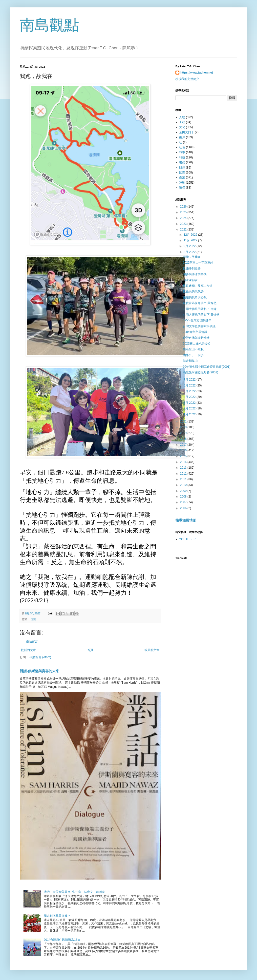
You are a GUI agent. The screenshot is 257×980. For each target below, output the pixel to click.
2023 (184, 224)
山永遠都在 (190, 280)
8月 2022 (190, 252)
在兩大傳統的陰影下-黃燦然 (201, 315)
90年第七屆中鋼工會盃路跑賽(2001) (207, 367)
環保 (182, 188)
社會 (182, 147)
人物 (182, 117)
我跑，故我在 (192, 257)
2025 (184, 212)
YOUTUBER (187, 539)
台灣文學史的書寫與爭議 (199, 326)
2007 (184, 502)
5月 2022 (190, 391)
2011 (184, 479)
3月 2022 (190, 403)
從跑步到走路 (192, 269)
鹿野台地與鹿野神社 (196, 338)
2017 (184, 445)
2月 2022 (190, 408)
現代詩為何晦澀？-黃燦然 (200, 303)
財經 (182, 168)
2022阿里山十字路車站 (198, 263)
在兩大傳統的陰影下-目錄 (200, 309)
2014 (184, 462)
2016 (184, 450)
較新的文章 (28, 650)
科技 (182, 157)
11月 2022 (191, 240)
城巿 (182, 152)
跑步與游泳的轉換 (195, 274)
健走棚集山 (190, 361)
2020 (184, 427)
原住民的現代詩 (193, 291)
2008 (184, 497)
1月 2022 (190, 414)
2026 (184, 207)
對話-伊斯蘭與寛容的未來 (39, 671)
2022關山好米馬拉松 (197, 344)
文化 (182, 127)
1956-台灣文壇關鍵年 (197, 320)
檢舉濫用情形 (186, 520)
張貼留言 (32, 641)
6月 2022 (190, 385)
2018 (184, 439)
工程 (182, 122)
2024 (184, 218)
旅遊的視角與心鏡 (195, 297)
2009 (184, 491)
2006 (184, 508)
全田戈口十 (187, 132)
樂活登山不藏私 (193, 349)
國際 (182, 173)
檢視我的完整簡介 (187, 79)
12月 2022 (191, 235)
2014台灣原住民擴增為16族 (62, 940)
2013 (184, 468)
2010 (184, 485)
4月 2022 (190, 397)
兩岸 (182, 137)
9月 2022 (190, 246)
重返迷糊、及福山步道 (198, 286)
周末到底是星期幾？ (57, 916)
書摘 (182, 162)
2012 (184, 474)
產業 (182, 177)
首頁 (90, 650)
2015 (184, 456)
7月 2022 (190, 380)
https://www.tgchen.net (197, 73)
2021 (184, 422)
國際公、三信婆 (193, 355)
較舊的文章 (152, 650)
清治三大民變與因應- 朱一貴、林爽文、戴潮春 (74, 892)
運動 (33, 619)
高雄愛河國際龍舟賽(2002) (201, 372)
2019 (184, 433)
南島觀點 (49, 25)
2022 (184, 230)
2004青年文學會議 (195, 332)
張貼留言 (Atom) (40, 657)
